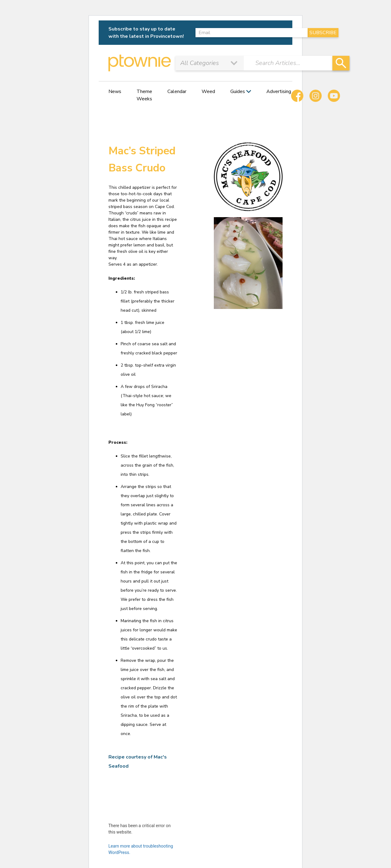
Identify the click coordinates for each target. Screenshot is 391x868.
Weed (208, 91)
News (115, 91)
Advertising (279, 91)
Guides (238, 91)
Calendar (177, 91)
